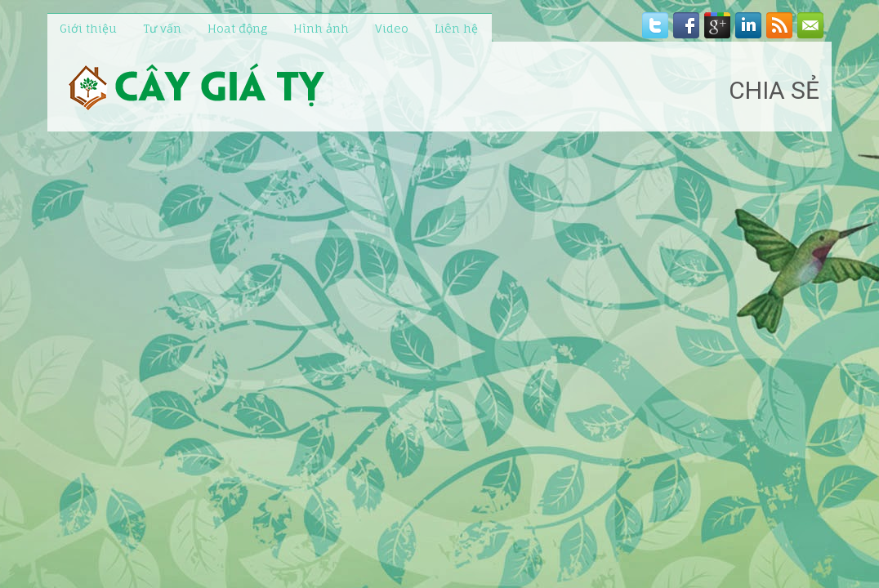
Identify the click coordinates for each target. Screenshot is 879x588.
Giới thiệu (88, 28)
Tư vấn (162, 28)
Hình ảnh (321, 28)
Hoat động (237, 28)
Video (392, 28)
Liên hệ (456, 28)
